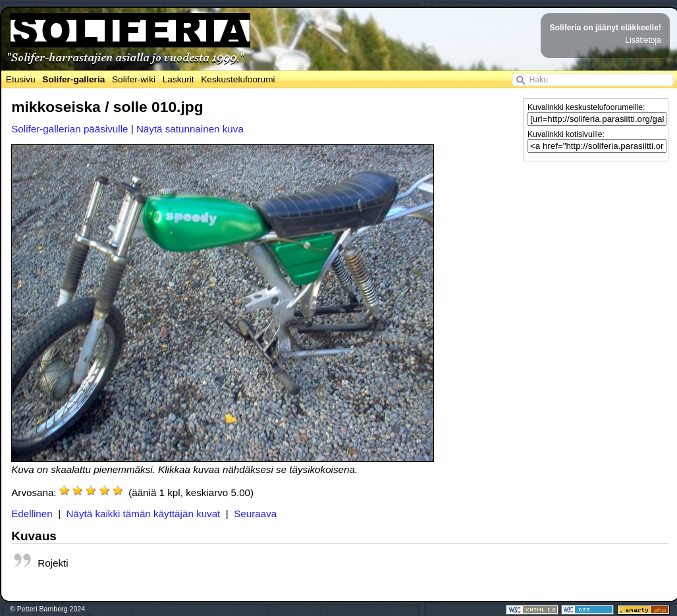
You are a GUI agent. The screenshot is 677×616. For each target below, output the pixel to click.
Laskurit (178, 79)
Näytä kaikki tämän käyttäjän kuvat (144, 514)
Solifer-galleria (73, 79)
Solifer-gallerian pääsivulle (69, 129)
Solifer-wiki (134, 79)
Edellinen (32, 514)
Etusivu (21, 79)
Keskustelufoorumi (238, 79)
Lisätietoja (643, 40)
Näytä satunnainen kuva (190, 129)
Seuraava (255, 514)
